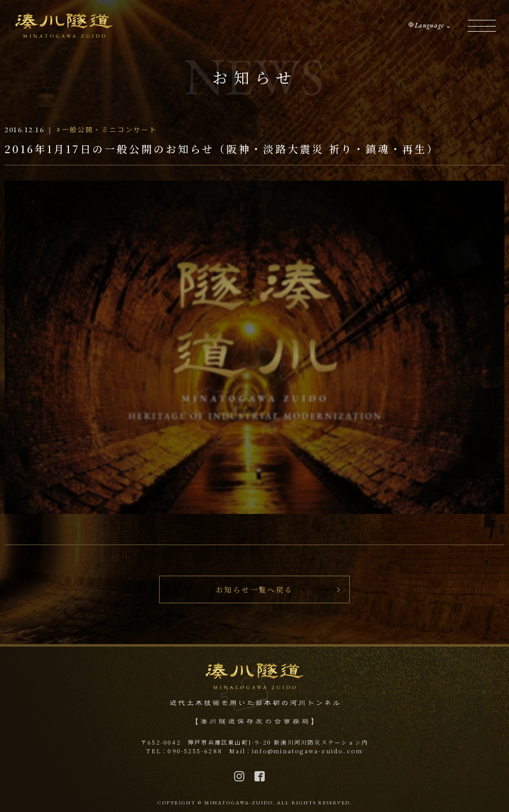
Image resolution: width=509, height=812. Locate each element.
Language (429, 25)
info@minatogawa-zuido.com (307, 751)
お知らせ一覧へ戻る (254, 589)
